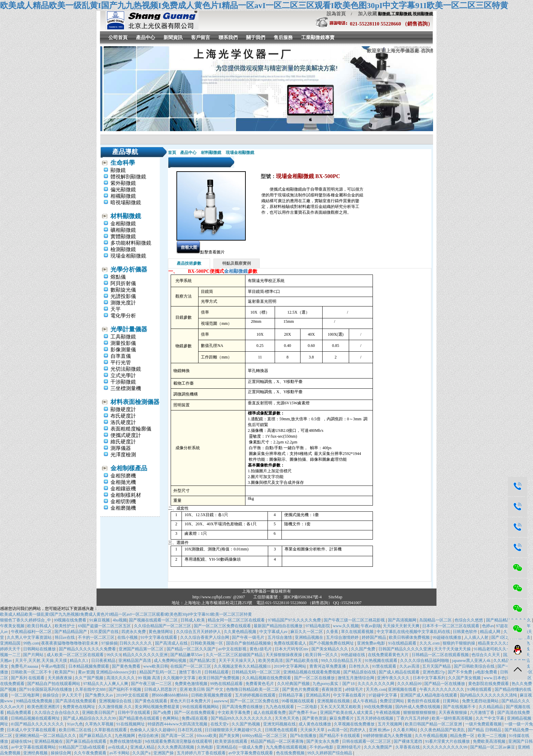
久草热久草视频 (100, 724)
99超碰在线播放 (448, 637)
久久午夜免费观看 (91, 753)
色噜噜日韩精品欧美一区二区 (253, 689)
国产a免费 (162, 713)
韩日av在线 (65, 637)
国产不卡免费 (460, 672)
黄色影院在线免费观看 (489, 684)
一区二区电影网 (26, 695)
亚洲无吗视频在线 (280, 724)
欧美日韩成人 (40, 626)
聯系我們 (228, 38)
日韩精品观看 (217, 672)
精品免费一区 (463, 736)
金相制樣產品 (129, 468)
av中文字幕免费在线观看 (251, 753)
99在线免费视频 (379, 707)
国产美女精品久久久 (330, 649)
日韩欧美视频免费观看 (212, 695)
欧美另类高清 (271, 661)
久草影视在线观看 (111, 730)
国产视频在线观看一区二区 (154, 620)
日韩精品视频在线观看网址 (36, 718)
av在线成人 (118, 747)
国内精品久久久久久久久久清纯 (489, 695)
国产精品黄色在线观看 (140, 718)
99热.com (31, 643)
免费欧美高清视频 (490, 741)
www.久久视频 (346, 626)
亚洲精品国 (11, 643)
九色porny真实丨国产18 (334, 684)
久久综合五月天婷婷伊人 (199, 632)
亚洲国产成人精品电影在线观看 (429, 695)
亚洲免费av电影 (372, 643)
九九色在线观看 (280, 707)
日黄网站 (451, 701)
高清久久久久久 (121, 678)
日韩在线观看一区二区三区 (367, 741)
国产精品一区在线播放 (445, 684)
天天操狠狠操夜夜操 (284, 655)
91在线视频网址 (131, 724)
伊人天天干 (72, 695)
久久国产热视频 (246, 724)
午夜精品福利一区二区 (32, 632)
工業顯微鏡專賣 (318, 38)
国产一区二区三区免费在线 (255, 701)
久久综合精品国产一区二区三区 (163, 626)
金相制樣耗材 (126, 495)
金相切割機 (123, 502)
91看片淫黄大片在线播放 (448, 741)
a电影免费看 (486, 672)
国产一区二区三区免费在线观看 (223, 626)
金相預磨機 (123, 476)
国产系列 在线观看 (28, 678)
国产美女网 (230, 736)
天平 (116, 309)
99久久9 (114, 655)
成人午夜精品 (365, 701)
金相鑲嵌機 (123, 489)
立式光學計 (123, 375)
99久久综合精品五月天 (342, 661)
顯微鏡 (118, 170)
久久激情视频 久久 (116, 707)
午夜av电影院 (54, 666)
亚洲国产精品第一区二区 (142, 649)
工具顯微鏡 (123, 337)
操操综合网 (61, 753)
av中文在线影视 (233, 649)
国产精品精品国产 (71, 632)
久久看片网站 (406, 730)
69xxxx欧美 (207, 736)
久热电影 (205, 747)
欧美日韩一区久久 (322, 655)
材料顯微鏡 (126, 216)
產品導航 (125, 152)
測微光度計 (123, 303)
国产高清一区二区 (178, 736)
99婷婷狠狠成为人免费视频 (388, 736)
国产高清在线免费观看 (76, 701)
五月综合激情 (280, 637)
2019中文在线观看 (133, 695)
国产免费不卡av (303, 713)
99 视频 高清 (149, 678)
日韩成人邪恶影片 (161, 689)
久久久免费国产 (379, 747)
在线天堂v (220, 724)
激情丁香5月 (191, 672)
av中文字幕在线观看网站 (34, 747)
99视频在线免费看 (71, 620)
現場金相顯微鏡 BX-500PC (308, 176)
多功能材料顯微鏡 (131, 243)
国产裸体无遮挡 (408, 741)
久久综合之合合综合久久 (57, 713)
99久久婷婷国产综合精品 (330, 753)
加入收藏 (365, 14)
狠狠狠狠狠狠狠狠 (420, 713)
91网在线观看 (480, 689)
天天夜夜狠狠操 (453, 713)
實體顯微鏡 (123, 236)
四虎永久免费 (134, 632)
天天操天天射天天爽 (402, 626)
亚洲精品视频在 (310, 637)
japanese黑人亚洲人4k (472, 661)
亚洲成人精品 (143, 747)
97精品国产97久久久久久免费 (295, 620)
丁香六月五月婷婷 (413, 718)
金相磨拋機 (123, 508)
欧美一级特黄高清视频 (453, 718)
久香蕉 (333, 632)
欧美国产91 (65, 672)
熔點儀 (118, 277)
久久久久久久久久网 (376, 684)
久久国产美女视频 (465, 678)
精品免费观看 (20, 713)
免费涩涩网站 (392, 701)
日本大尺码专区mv (292, 649)
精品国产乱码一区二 (158, 672)
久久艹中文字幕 (490, 718)
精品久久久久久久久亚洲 (146, 655)
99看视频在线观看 (298, 701)
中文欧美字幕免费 (234, 713)
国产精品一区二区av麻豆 (493, 747)
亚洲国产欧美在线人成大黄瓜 (347, 713)
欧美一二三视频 (492, 736)
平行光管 (121, 363)
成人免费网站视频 (170, 661)
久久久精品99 (410, 684)
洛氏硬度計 (123, 422)
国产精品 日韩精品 (485, 730)
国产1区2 (499, 637)
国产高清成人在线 (172, 643)
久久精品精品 (491, 707)
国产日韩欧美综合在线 (475, 666)
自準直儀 (121, 356)
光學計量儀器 (129, 329)
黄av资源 (86, 672)
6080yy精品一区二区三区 (265, 736)
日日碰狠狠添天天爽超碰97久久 (234, 730)
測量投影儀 (123, 343)
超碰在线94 (22, 741)
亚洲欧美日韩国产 (99, 713)
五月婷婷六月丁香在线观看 (202, 753)
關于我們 (256, 38)
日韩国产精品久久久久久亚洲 (405, 649)
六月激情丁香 (483, 713)
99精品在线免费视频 (35, 701)
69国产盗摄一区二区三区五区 (105, 626)
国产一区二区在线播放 (315, 678)
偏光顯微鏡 (123, 190)
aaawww (221, 701)
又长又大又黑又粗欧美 (341, 707)
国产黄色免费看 (127, 666)
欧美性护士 (65, 626)
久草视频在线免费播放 (355, 724)
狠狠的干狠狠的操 (459, 643)
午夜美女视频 (13, 626)
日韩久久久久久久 (136, 643)
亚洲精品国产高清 (135, 661)
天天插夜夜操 (60, 678)
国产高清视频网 (403, 620)
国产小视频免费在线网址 (332, 643)
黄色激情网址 (161, 632)
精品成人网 (491, 632)
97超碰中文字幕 (383, 695)
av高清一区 (338, 730)
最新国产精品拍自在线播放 (279, 626)
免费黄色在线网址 (79, 707)
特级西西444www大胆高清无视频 (178, 724)
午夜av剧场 (371, 626)
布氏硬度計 (123, 416)
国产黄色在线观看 (151, 701)
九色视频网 (125, 736)
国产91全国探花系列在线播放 (46, 689)
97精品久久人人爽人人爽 (106, 684)
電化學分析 (123, 316)
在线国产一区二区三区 (191, 666)
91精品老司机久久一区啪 (497, 649)
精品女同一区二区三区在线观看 (237, 620)
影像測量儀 (123, 350)
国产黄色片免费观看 (301, 689)
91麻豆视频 (100, 620)
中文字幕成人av (274, 632)
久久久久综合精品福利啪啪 (425, 661)
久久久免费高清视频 (176, 747)
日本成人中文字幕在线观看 (32, 730)
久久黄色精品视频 (240, 632)
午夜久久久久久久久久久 (442, 689)
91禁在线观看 (385, 666)
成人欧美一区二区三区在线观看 (76, 655)
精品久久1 (79, 661)
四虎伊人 (358, 730)
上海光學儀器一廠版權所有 (266, 591)
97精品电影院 (318, 626)
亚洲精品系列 (318, 695)
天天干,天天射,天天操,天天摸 (41, 661)
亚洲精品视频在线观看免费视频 (312, 672)
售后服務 (283, 38)
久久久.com (430, 643)
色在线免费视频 (291, 753)
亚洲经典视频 (36, 753)
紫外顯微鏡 (123, 183)
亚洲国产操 (164, 753)
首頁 (172, 153)
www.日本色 (495, 678)
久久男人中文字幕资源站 (30, 637)
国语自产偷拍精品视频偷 (249, 643)
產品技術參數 (189, 263)
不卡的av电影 (322, 747)
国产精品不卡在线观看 (340, 736)
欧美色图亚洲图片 (44, 707)
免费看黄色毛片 (260, 684)
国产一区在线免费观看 (195, 713)
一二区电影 (308, 707)
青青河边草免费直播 (328, 666)
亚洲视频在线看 (403, 689)
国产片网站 (34, 655)
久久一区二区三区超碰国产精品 (235, 655)
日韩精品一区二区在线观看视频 (441, 655)
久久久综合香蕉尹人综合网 (205, 637)
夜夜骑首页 (332, 689)
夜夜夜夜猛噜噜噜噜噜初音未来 (70, 643)
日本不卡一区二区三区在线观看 (451, 626)
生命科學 (123, 163)
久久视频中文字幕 (180, 678)
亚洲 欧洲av (380, 730)
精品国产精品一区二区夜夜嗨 (278, 741)
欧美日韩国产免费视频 (219, 678)
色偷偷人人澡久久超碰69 (153, 730)
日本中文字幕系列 (429, 678)
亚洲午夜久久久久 (394, 678)
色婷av (488, 626)
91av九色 (75, 724)
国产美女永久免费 (323, 741)
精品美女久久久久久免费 (501, 643)
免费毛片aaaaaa (25, 666)
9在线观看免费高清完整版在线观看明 (179, 741)
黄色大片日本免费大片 (191, 701)
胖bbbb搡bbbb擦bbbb (170, 695)
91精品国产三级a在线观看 (82, 747)
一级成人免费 (251, 747)
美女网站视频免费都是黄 (158, 707)
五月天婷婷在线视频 (375, 718)
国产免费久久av (100, 695)
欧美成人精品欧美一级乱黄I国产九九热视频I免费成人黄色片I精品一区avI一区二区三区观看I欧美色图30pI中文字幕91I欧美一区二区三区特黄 (254, 5)
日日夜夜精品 (104, 661)
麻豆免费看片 (342, 718)
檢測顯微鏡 (123, 249)
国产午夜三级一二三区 (152, 684)
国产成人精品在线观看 (400, 672)
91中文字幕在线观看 (159, 637)
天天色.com (376, 689)
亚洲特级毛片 (349, 747)
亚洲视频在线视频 (334, 701)
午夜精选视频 (388, 713)
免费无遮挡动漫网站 (481, 701)
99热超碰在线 (353, 655)
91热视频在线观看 (382, 661)
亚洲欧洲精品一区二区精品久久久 (46, 736)
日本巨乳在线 (190, 730)
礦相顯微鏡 (123, 230)
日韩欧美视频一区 (207, 643)
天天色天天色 (287, 718)
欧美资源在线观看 (232, 741)
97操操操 (109, 643)
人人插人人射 (477, 637)
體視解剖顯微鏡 (128, 177)
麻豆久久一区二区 (307, 632)
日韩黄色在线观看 (282, 730)
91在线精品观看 (403, 643)
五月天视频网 (390, 724)
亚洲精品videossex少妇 (117, 672)
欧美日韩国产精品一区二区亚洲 (434, 724)
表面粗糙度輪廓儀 (131, 429)
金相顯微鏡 (123, 224)
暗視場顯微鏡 (126, 203)
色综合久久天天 (486, 655)
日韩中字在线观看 (134, 713)
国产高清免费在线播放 (243, 707)
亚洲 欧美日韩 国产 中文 (202, 689)
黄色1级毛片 (261, 649)
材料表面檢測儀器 (135, 402)
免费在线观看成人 (290, 643)
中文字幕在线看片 (350, 695)
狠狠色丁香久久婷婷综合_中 (26, 620)
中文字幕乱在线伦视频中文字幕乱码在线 (414, 632)
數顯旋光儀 (123, 290)
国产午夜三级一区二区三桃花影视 (355, 620)
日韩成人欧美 (193, 620)
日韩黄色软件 (466, 632)
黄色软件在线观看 (424, 701)
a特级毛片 (355, 689)
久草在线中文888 (91, 689)
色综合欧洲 (149, 736)
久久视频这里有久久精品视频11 (243, 666)
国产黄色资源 (315, 718)
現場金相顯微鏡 (128, 256)
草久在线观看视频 (358, 632)
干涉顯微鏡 (123, 382)
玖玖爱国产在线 (105, 632)
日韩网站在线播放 (40, 649)
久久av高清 (410, 666)
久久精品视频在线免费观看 (267, 678)
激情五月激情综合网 (356, 678)
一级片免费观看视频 (484, 724)
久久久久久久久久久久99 (445, 747)
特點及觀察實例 (237, 263)
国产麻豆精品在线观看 (87, 741)
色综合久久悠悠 (469, 620)
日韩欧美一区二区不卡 (32, 672)
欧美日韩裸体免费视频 (410, 637)
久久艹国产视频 (90, 678)
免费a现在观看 (195, 718)
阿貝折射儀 (123, 283)
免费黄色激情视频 (192, 684)
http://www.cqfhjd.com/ (212, 597)
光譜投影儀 (123, 296)
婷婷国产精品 (374, 637)
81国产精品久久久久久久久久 (38, 724)
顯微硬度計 (123, 409)
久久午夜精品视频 (432, 736)
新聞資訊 (173, 38)
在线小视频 (128, 637)
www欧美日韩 (156, 666)
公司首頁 (118, 38)
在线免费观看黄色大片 (389, 655)
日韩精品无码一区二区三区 (256, 672)
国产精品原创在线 (360, 672)
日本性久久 (359, 666)
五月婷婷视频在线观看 (256, 695)
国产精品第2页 (203, 661)
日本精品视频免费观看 (89, 666)
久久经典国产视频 (294, 684)
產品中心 (145, 38)
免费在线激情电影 (126, 741)
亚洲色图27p (434, 672)
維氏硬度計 (123, 442)
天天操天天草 (313, 730)
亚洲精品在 (226, 747)
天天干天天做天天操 (453, 649)
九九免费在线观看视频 (287, 747)
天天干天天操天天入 (237, 661)
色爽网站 (171, 718)
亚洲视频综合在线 (116, 701)
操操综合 (51, 695)
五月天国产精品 (437, 666)
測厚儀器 (121, 448)
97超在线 (504, 626)
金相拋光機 (123, 482)
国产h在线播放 (304, 736)
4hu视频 (120, 620)
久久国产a (142, 753)
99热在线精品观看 (227, 684)
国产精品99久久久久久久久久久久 (242, 718)
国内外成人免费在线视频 (418, 707)
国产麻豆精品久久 (96, 736)
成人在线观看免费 (270, 713)
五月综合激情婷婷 (343, 637)
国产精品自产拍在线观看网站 (54, 684)
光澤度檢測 (123, 455)
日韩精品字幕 (291, 695)
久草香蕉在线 (408, 747)
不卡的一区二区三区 (97, 637)
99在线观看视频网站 (201, 707)
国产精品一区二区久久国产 (192, 649)
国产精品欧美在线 (302, 661)
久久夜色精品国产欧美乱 (443, 730)
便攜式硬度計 (126, 435)
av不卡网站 (120, 753)
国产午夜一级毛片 (249, 637)
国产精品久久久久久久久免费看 (88, 649)
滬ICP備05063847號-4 (303, 597)
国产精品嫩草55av (187, 655)
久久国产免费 (364, 649)
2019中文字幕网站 (290, 666)
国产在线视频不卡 (460, 707)
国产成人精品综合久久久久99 (90, 718)
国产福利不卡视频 (125, 689)
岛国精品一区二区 (436, 620)
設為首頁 (336, 14)
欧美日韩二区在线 (76, 730)
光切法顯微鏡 (126, 369)
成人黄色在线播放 (315, 724)
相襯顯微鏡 (123, 196)
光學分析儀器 (129, 269)
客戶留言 (201, 38)
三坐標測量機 (126, 388)
